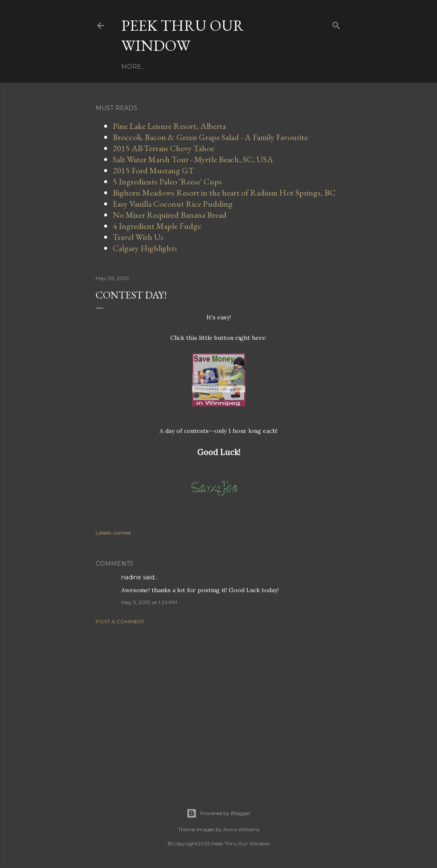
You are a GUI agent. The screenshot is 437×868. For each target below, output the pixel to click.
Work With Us (172, 67)
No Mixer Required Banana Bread (170, 215)
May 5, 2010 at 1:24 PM (149, 602)
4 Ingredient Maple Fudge (157, 226)
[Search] (336, 24)
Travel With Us (228, 67)
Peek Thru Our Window (183, 35)
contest (122, 533)
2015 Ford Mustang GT (153, 170)
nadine (131, 577)
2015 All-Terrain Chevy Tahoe (163, 148)
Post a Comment (120, 621)
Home (131, 67)
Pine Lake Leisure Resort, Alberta (169, 126)
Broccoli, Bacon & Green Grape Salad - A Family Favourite (210, 137)
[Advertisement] (218, 706)
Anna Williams (241, 829)
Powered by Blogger (218, 813)
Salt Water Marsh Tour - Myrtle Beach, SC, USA (193, 159)
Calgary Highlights (145, 248)
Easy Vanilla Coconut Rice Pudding (173, 204)
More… (272, 67)
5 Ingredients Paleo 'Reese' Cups (167, 181)
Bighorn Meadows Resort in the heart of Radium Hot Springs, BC (224, 193)
